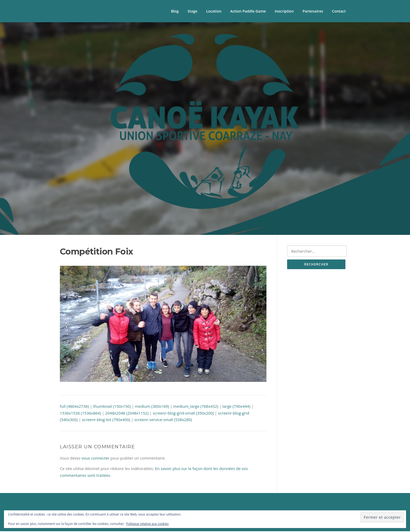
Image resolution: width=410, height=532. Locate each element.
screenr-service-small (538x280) (163, 420)
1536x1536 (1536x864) (80, 414)
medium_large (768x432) (196, 407)
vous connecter (96, 459)
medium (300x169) (152, 407)
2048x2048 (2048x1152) (127, 414)
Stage (192, 11)
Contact (339, 11)
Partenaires (313, 11)
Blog (175, 11)
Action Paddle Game (248, 11)
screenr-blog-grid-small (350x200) (183, 414)
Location (214, 11)
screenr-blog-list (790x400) (106, 420)
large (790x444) (236, 407)
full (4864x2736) (74, 407)
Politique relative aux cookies (147, 524)
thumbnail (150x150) (112, 407)
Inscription (284, 11)
